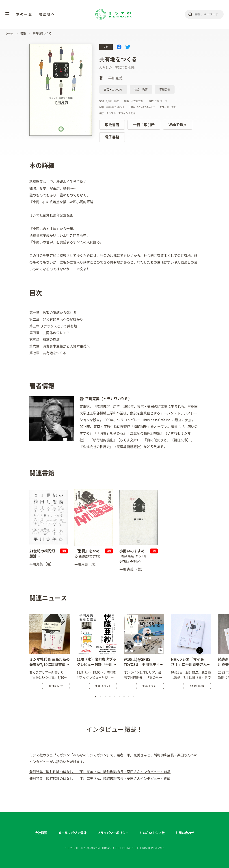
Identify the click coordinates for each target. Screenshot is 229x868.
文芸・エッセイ (113, 90)
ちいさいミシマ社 (152, 833)
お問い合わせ (185, 833)
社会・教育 (141, 90)
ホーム (9, 33)
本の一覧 (24, 14)
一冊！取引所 (144, 125)
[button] (200, 650)
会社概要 (41, 833)
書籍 (23, 33)
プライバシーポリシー (113, 833)
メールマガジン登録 (72, 833)
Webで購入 (178, 125)
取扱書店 (112, 125)
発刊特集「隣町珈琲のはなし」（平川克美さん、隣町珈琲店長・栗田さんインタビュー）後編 (100, 779)
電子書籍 (112, 137)
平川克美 (165, 90)
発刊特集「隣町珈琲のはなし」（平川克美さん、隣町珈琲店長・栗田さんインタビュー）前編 (100, 772)
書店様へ (47, 14)
